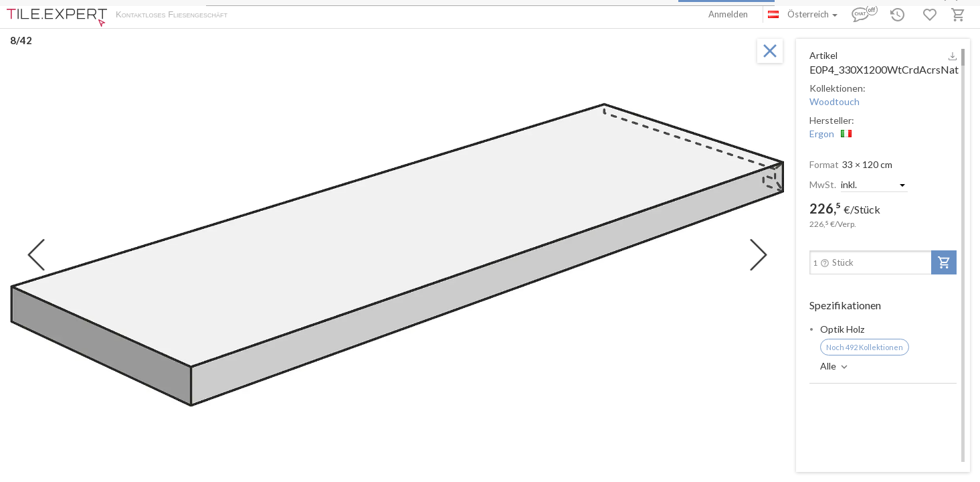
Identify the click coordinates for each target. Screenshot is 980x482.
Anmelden (728, 14)
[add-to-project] (944, 262)
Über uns (258, 15)
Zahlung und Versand (323, 15)
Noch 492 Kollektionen (865, 347)
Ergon (822, 134)
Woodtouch (835, 101)
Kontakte (389, 15)
